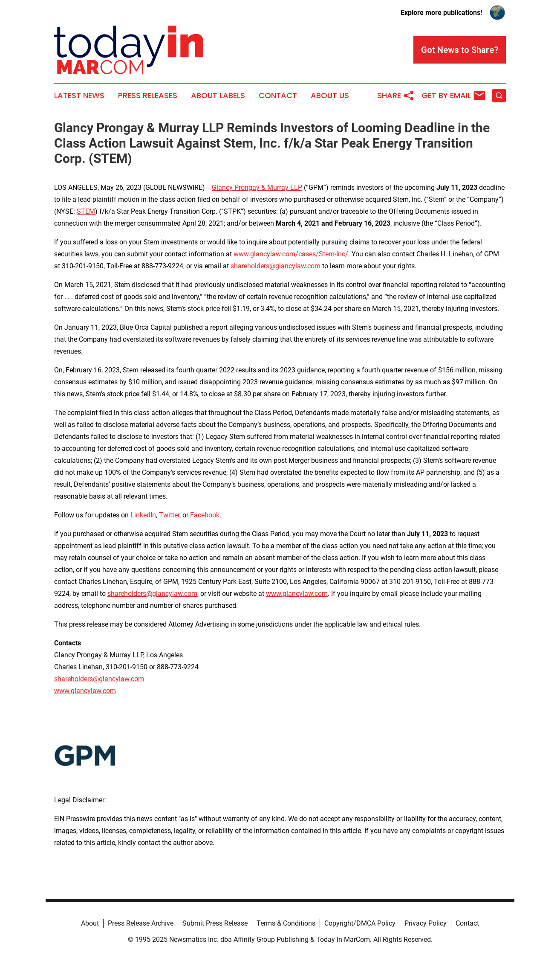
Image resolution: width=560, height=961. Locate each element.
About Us (330, 96)
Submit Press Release (215, 923)
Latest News (79, 96)
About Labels (218, 96)
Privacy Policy (426, 923)
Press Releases (148, 96)
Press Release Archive (141, 923)
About (90, 923)
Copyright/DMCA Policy (360, 923)
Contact (278, 96)
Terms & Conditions (286, 923)
